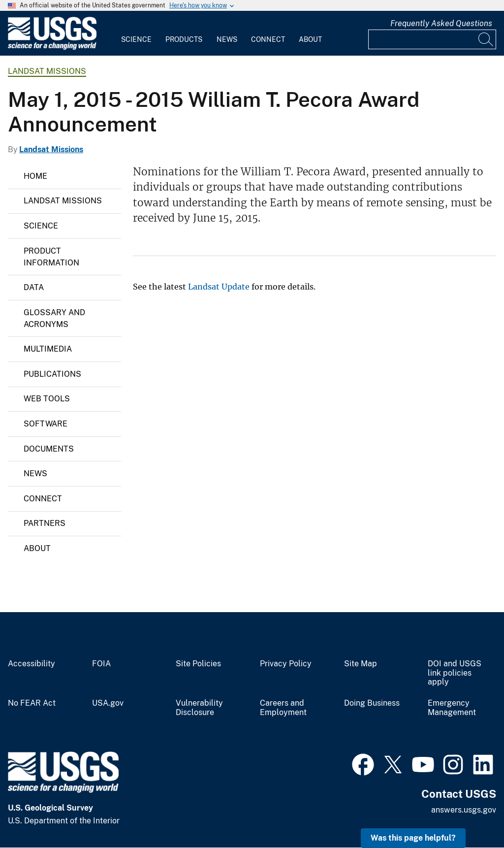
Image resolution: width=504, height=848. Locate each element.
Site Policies (198, 664)
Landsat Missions (47, 71)
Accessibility (31, 664)
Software (46, 424)
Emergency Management (452, 708)
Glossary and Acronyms (54, 318)
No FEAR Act (32, 703)
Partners (45, 523)
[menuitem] (136, 33)
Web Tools (47, 399)
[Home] (52, 48)
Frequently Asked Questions (441, 23)
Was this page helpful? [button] (413, 838)
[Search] (486, 39)
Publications (52, 374)
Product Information (51, 257)
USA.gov (108, 703)
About (310, 39)
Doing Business (372, 703)
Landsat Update (219, 287)
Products (184, 39)
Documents (49, 449)
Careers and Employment (283, 708)
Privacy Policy (286, 664)
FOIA (101, 664)
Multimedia (48, 349)
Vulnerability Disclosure (199, 708)
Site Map (361, 664)
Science (136, 39)
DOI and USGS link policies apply (455, 673)
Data (34, 287)
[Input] (432, 39)
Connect (268, 39)
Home (35, 176)
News (227, 39)
